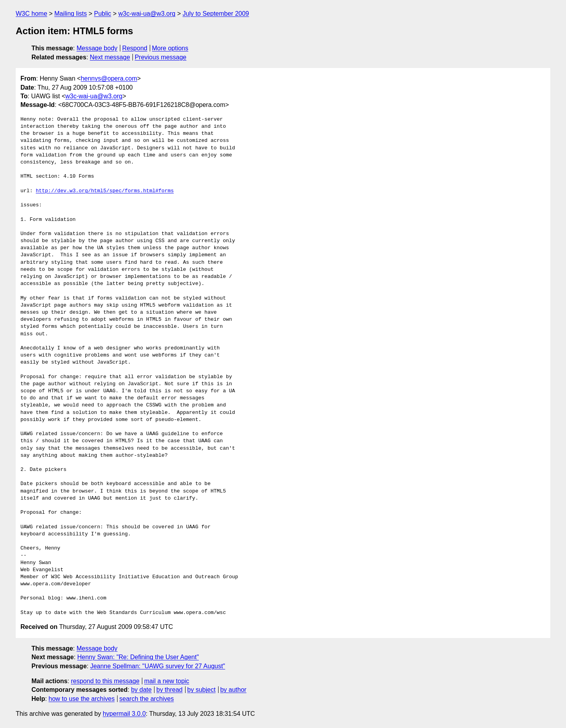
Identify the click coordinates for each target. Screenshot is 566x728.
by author (233, 690)
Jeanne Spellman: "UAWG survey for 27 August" (157, 666)
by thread (170, 690)
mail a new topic (167, 681)
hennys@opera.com (109, 78)
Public (103, 14)
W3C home (31, 14)
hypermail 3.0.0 (124, 714)
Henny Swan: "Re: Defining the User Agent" (138, 657)
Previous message (161, 57)
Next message (110, 57)
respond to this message (105, 681)
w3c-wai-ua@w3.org (147, 14)
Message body (97, 48)
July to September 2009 (216, 14)
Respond (135, 48)
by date (141, 690)
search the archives (147, 699)
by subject (201, 690)
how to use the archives (82, 699)
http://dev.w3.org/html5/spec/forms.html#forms (105, 191)
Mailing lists (71, 14)
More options (170, 48)
